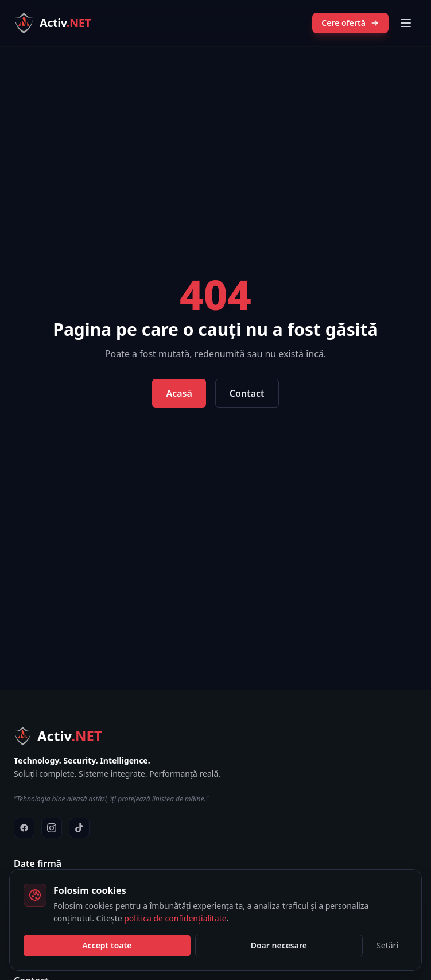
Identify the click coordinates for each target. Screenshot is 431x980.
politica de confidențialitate (175, 918)
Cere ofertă (350, 23)
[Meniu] (406, 23)
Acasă (179, 393)
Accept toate (107, 945)
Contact (247, 393)
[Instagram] (52, 828)
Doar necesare (279, 945)
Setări (387, 945)
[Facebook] (24, 828)
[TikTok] (79, 828)
